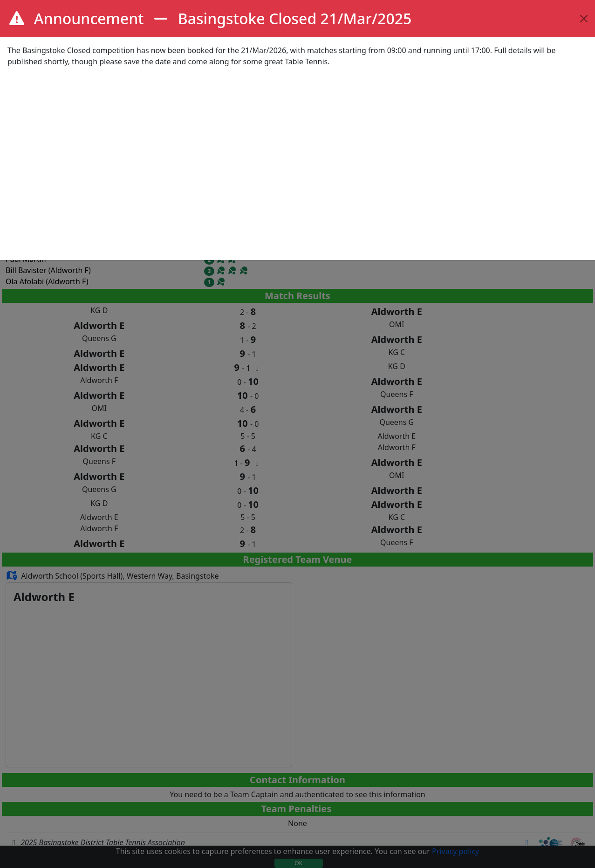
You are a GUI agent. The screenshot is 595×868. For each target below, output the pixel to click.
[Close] (584, 19)
